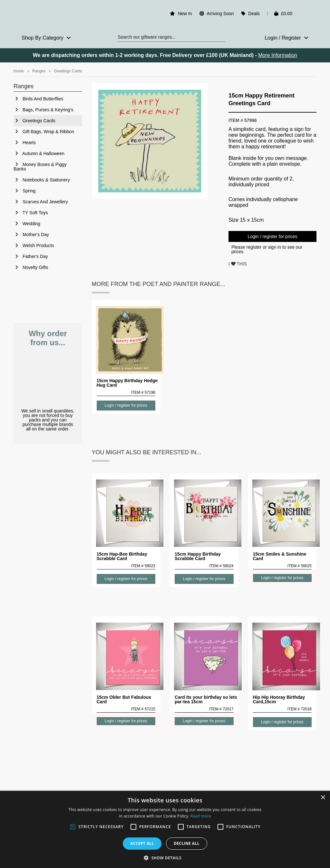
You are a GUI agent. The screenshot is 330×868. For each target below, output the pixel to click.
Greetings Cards (68, 71)
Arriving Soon (220, 14)
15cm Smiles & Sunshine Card (280, 556)
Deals (254, 14)
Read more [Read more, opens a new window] (201, 816)
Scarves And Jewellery (41, 202)
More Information (278, 55)
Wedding (27, 224)
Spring (24, 191)
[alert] (165, 829)
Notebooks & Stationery (42, 180)
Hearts (25, 143)
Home (19, 71)
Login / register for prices (272, 236)
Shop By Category (46, 38)
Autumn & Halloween (39, 153)
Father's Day (31, 256)
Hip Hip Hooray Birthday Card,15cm (279, 699)
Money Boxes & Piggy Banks (40, 167)
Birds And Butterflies (38, 99)
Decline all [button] (187, 843)
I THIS (238, 264)
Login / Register (286, 38)
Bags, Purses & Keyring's (43, 110)
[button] (165, 857)
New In (185, 14)
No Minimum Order (48, 378)
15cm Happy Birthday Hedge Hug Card (127, 383)
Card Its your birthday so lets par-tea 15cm (206, 699)
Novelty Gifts (31, 267)
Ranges (39, 71)
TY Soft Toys (31, 213)
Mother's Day (31, 235)
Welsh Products (34, 245)
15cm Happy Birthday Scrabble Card (198, 556)
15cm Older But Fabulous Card (124, 699)
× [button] (323, 798)
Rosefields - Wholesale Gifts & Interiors (48, 15)
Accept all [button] (142, 843)
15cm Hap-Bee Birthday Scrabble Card (122, 556)
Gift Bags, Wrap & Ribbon (44, 132)
